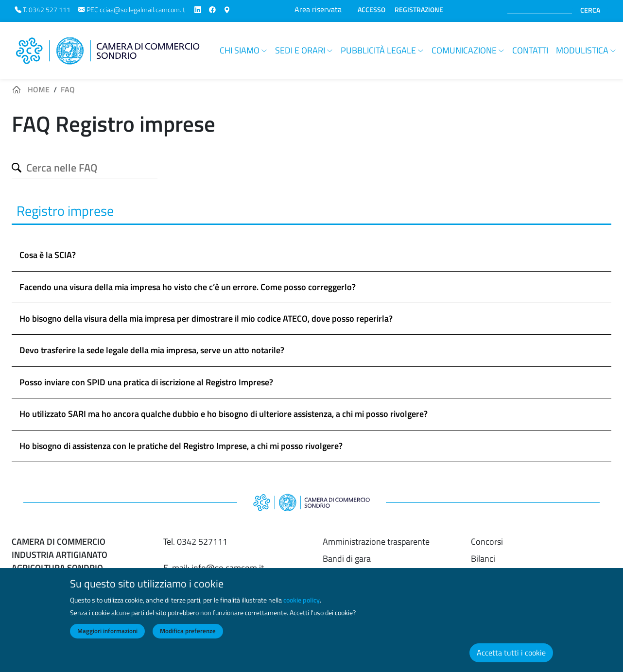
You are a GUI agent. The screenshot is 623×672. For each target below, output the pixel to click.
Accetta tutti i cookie (511, 653)
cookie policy (302, 600)
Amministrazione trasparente (376, 542)
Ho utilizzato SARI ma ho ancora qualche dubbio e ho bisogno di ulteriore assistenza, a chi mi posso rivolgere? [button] (224, 414)
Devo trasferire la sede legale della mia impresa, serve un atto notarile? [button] (152, 350)
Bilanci (483, 559)
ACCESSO (372, 10)
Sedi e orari (300, 50)
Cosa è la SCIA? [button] (48, 255)
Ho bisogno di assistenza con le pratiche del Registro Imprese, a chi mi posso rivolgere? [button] (181, 446)
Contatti (530, 50)
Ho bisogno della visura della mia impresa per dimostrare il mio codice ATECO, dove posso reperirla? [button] (206, 319)
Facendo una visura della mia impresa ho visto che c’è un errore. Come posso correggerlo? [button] (188, 287)
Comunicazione (464, 50)
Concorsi (487, 542)
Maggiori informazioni (107, 631)
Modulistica (582, 50)
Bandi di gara (347, 559)
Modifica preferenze (188, 631)
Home (39, 89)
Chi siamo (240, 50)
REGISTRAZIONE (419, 10)
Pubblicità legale (378, 50)
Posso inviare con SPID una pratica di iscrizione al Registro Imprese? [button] (146, 382)
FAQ (68, 89)
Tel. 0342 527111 (195, 542)
